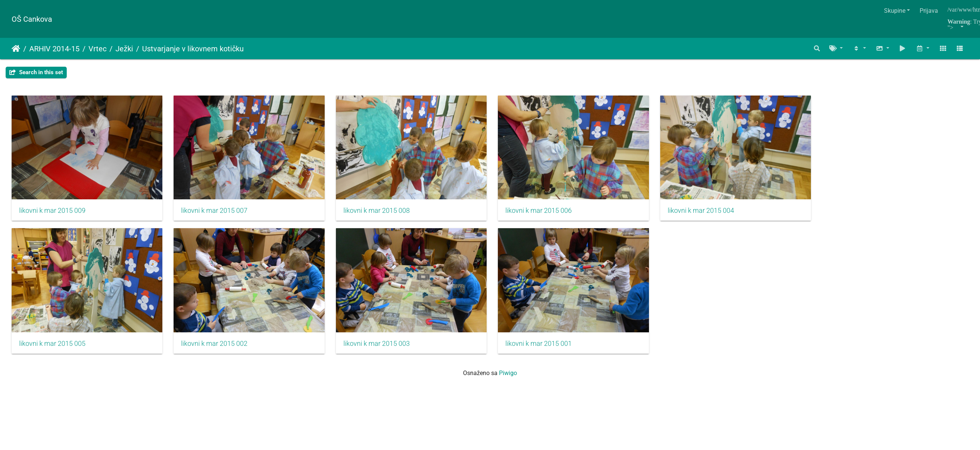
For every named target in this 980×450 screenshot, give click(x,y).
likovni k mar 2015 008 (384, 214)
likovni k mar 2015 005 (52, 349)
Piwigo (508, 379)
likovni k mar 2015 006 (551, 214)
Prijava (929, 11)
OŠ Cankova (32, 19)
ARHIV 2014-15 (54, 49)
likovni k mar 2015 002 (218, 349)
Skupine (895, 11)
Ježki (124, 49)
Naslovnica (16, 49)
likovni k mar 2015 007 (218, 214)
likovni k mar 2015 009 (52, 214)
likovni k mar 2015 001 (551, 349)
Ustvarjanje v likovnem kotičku (193, 49)
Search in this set (36, 72)
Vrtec (97, 49)
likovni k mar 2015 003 (384, 349)
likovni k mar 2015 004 (717, 214)
